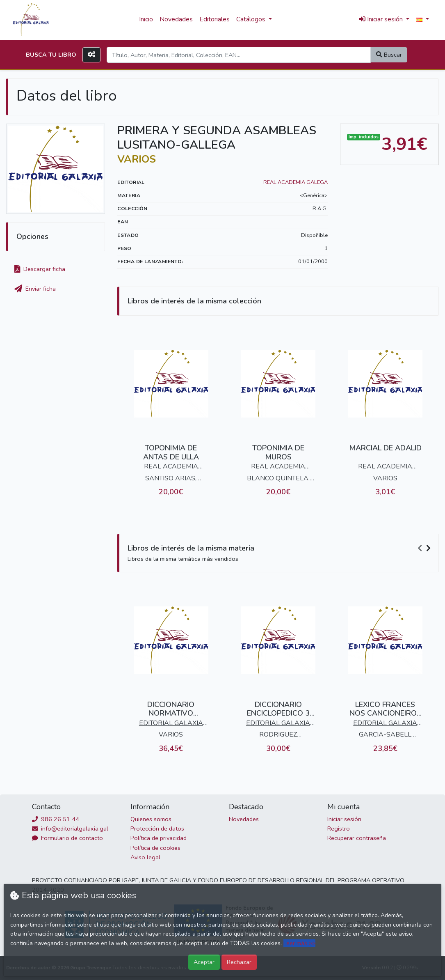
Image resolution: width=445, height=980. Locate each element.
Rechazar (239, 962)
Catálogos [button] (252, 19)
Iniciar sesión (344, 819)
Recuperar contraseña (357, 838)
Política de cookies (155, 848)
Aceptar (204, 962)
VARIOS (137, 159)
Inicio (146, 19)
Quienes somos (151, 819)
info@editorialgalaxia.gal (70, 829)
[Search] (239, 55)
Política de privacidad (159, 838)
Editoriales (215, 19)
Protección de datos (157, 829)
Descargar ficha (40, 269)
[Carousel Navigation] (425, 549)
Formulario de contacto (67, 838)
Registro (339, 829)
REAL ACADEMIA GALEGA (296, 182)
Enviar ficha (35, 289)
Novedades (176, 19)
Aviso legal (145, 857)
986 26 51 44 (56, 819)
